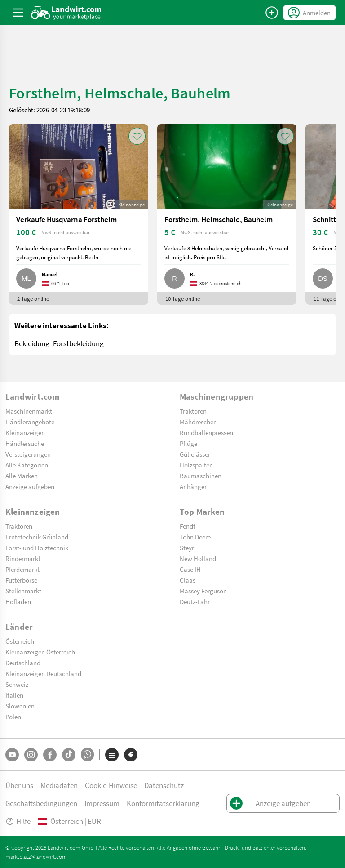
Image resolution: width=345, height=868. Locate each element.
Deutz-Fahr (195, 601)
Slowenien (20, 706)
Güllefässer (195, 454)
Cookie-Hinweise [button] (111, 785)
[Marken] (131, 755)
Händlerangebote (30, 422)
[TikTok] (69, 755)
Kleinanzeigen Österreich (40, 652)
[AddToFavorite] (137, 136)
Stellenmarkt (23, 591)
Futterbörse (21, 580)
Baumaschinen (201, 476)
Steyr (187, 548)
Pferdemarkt (22, 569)
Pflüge (188, 443)
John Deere (195, 537)
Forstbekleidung (78, 343)
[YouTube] (12, 755)
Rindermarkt (23, 558)
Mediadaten (59, 785)
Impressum (102, 803)
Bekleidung (32, 343)
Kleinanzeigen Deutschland (43, 673)
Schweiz (17, 684)
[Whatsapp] (87, 754)
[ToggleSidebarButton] (18, 13)
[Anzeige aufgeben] (272, 13)
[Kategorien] (112, 755)
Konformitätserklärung (163, 803)
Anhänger (193, 486)
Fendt (188, 526)
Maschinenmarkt (29, 411)
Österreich (20, 641)
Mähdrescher (198, 422)
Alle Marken (22, 476)
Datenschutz (164, 785)
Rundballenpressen (206, 432)
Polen (13, 717)
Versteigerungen (28, 454)
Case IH (190, 569)
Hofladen (18, 601)
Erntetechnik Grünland (37, 537)
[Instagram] (31, 755)
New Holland (198, 558)
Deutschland (23, 663)
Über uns (19, 785)
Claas (188, 580)
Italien (14, 695)
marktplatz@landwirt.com (36, 856)
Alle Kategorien (27, 465)
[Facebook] (50, 755)
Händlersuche (25, 443)
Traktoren (193, 411)
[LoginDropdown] (310, 13)
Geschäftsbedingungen (41, 803)
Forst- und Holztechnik (37, 548)
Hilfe (18, 821)
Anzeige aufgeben (30, 486)
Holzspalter (196, 465)
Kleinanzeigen (25, 432)
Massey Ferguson (203, 591)
